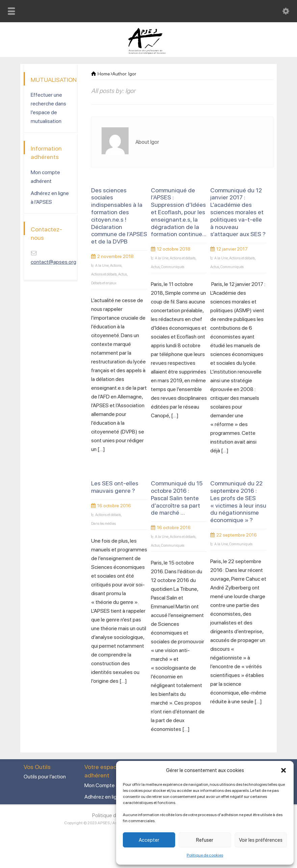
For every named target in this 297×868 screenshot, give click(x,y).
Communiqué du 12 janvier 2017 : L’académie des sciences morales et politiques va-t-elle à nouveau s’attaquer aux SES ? (238, 212)
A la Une (102, 266)
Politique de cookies (205, 855)
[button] (283, 770)
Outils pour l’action (45, 777)
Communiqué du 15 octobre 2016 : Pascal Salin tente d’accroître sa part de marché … (177, 498)
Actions (116, 266)
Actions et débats (104, 274)
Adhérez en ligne (103, 797)
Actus (123, 274)
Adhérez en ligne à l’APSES (50, 198)
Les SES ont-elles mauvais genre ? (115, 487)
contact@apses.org (53, 262)
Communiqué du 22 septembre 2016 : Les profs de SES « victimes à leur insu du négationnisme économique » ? (238, 502)
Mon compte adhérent (45, 177)
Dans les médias (103, 524)
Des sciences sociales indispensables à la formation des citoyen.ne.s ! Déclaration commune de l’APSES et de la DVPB (119, 216)
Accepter (149, 840)
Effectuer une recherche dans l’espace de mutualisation (48, 108)
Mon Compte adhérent (111, 785)
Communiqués (173, 267)
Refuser (205, 840)
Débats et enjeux (104, 283)
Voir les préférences (261, 840)
